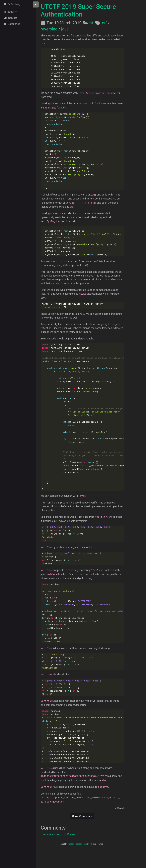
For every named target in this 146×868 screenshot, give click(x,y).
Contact (10, 18)
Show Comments (82, 833)
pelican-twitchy (83, 861)
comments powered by (58, 851)
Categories (11, 24)
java (65, 29)
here (43, 43)
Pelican (71, 861)
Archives (10, 12)
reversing (49, 29)
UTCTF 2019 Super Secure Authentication (78, 10)
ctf (91, 23)
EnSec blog (12, 4)
